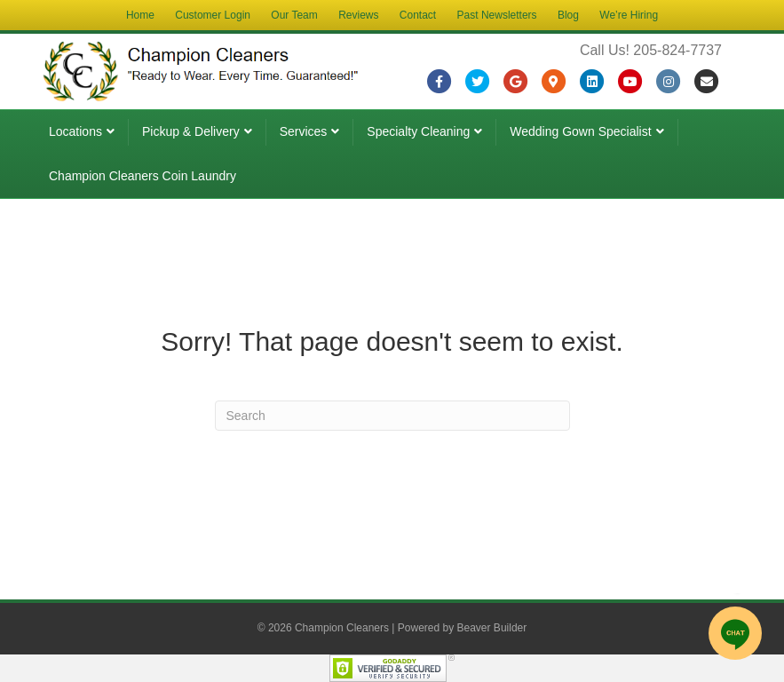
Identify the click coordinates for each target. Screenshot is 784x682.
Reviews (358, 15)
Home (140, 15)
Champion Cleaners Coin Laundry (143, 176)
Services (304, 131)
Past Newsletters (497, 15)
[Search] (392, 416)
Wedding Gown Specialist (580, 131)
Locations (75, 131)
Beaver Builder (492, 628)
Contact (418, 15)
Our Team (294, 15)
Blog (568, 15)
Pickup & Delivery (191, 131)
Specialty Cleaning (418, 131)
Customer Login (213, 15)
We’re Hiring (629, 15)
